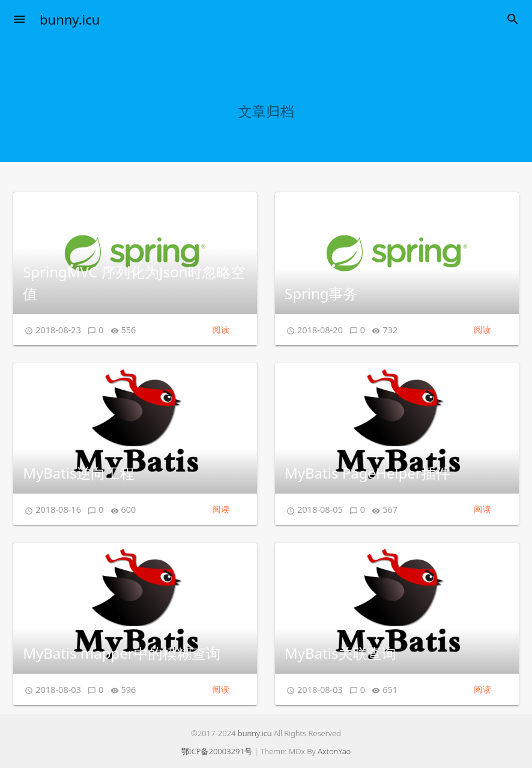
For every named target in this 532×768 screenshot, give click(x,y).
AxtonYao (334, 751)
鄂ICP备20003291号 (217, 751)
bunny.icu (70, 19)
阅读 (221, 329)
